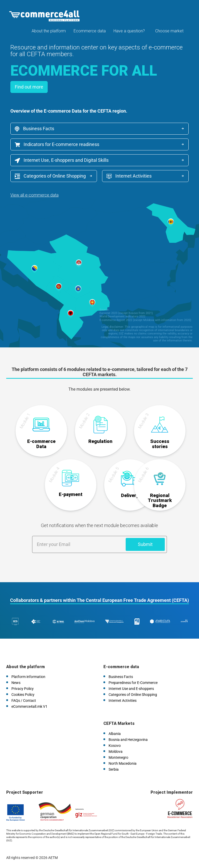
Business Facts (34, 129)
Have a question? (129, 31)
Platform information (28, 677)
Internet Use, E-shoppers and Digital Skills (62, 160)
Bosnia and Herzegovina (128, 740)
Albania (115, 734)
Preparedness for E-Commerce (133, 683)
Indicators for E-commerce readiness (57, 144)
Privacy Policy (23, 689)
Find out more (29, 87)
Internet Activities (129, 176)
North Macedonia (123, 763)
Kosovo (115, 746)
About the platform (49, 31)
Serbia (114, 769)
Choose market (169, 31)
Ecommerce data (90, 31)
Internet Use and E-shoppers (131, 689)
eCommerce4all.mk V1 (29, 706)
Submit (145, 544)
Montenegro (118, 757)
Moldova (116, 752)
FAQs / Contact (24, 701)
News (16, 683)
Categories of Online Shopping (50, 176)
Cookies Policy (23, 695)
